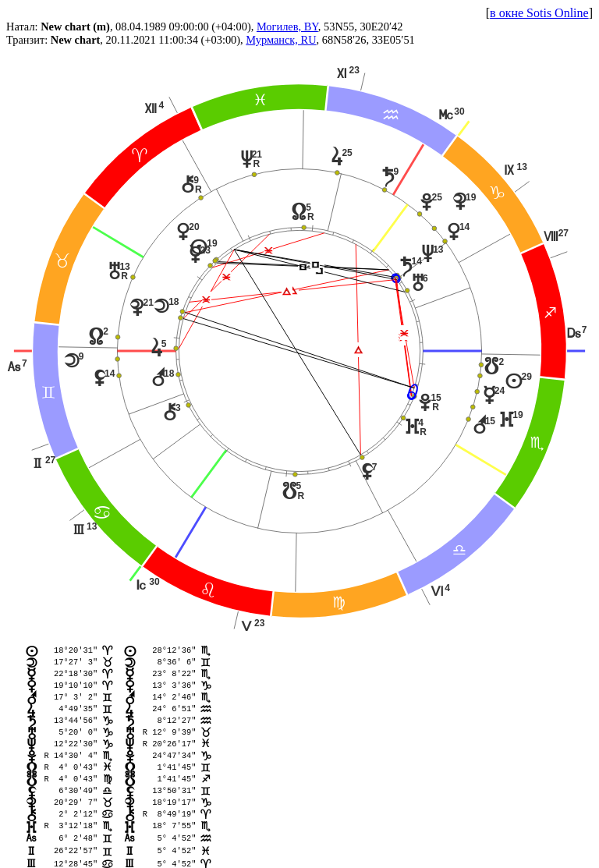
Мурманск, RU (281, 40)
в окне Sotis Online (539, 13)
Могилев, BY (287, 27)
